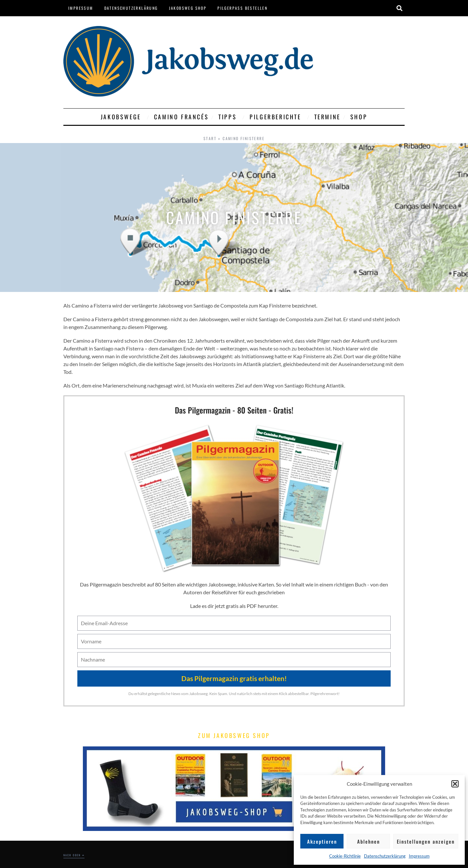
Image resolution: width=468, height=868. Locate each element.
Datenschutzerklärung (385, 856)
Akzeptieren (322, 841)
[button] (455, 784)
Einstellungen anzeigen (426, 841)
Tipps (229, 117)
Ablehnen (369, 841)
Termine (327, 117)
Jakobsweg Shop (188, 8)
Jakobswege (123, 117)
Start (210, 138)
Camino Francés (181, 117)
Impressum (419, 856)
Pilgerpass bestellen (242, 8)
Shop (359, 117)
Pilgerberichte (277, 117)
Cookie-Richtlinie (345, 856)
